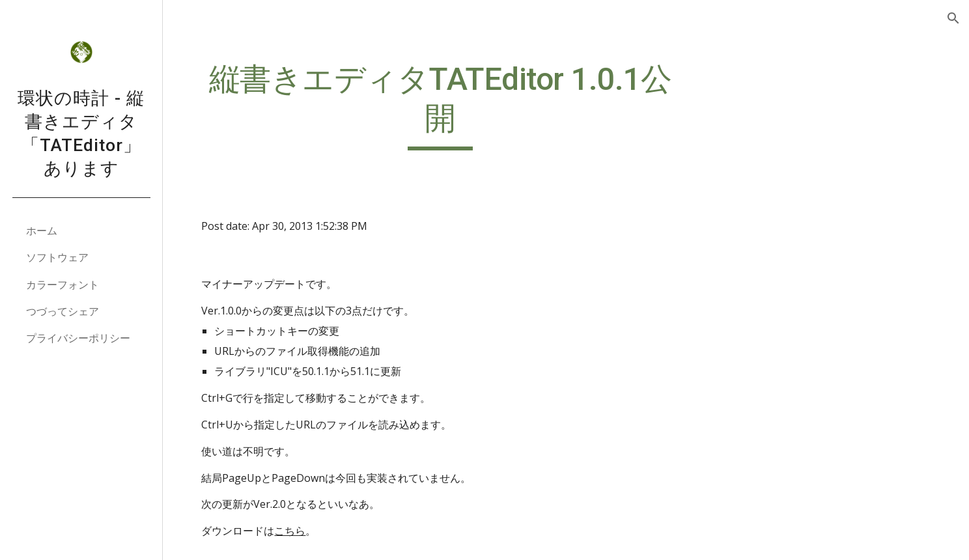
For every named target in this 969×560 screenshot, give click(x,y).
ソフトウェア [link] (57, 257)
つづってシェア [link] (63, 311)
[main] (445, 105)
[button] (953, 18)
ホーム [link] (42, 231)
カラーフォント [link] (63, 285)
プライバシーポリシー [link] (78, 338)
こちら (297, 531)
